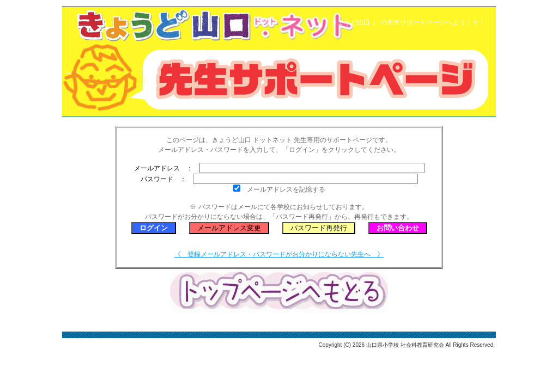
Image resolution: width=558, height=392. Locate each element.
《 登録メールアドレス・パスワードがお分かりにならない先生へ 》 (279, 254)
